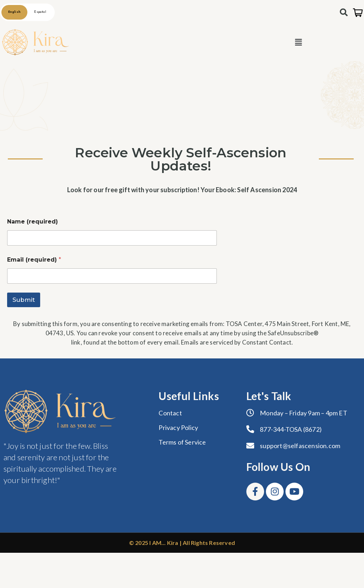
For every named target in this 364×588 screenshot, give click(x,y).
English (14, 12)
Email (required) (34, 260)
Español (40, 12)
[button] (298, 42)
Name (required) (33, 222)
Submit (24, 300)
